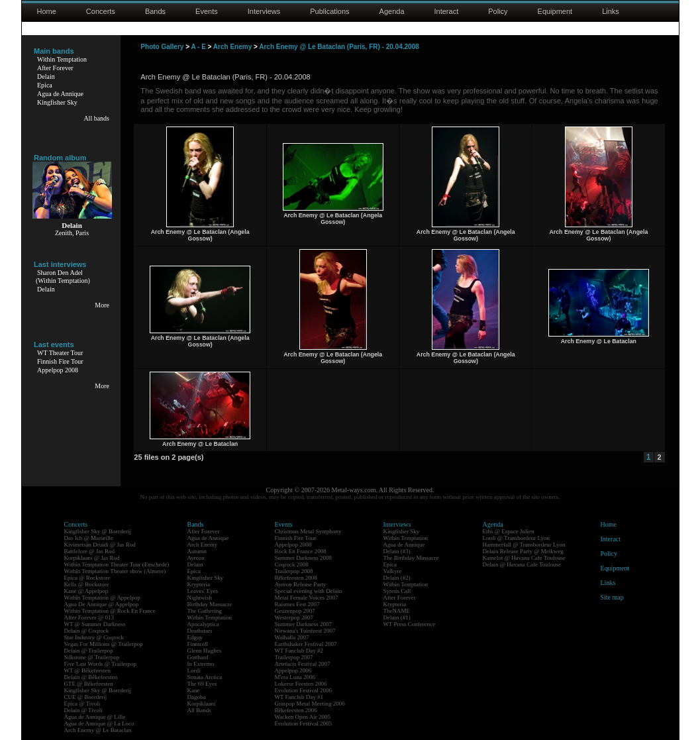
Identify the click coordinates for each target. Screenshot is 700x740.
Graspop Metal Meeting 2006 (310, 704)
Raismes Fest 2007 (297, 604)
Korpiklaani (202, 704)
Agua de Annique (60, 94)
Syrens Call (397, 591)
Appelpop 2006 (293, 670)
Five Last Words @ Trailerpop (100, 664)
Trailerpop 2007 (294, 657)
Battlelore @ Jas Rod (90, 551)
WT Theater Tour (60, 353)
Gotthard (198, 657)
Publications (329, 11)
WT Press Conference (410, 624)
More (102, 305)
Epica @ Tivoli (82, 704)
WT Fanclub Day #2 (299, 651)
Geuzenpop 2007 (295, 611)
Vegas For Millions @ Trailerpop (104, 644)
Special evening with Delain (309, 591)
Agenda (392, 11)
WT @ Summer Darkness (95, 624)
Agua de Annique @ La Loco (99, 723)
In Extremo (201, 664)
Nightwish (200, 598)
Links (611, 11)
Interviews (264, 11)
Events (207, 11)
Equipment (555, 11)
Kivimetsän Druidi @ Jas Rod (100, 545)
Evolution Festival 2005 (304, 723)
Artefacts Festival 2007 (303, 664)
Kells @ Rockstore (87, 584)
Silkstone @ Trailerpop (92, 657)
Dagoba (197, 697)
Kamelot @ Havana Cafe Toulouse (524, 558)
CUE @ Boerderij (86, 697)
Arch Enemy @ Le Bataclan (98, 730)
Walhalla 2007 (292, 637)
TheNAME (397, 611)
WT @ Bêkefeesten (88, 670)
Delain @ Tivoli (83, 710)
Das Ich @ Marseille (89, 538)
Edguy (195, 637)
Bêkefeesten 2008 (296, 578)
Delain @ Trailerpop (89, 651)
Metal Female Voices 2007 (307, 598)
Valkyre (393, 571)
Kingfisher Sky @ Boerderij (98, 531)
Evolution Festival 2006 (304, 690)
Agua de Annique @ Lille (95, 717)
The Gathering (205, 611)
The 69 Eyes (202, 684)
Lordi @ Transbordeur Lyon (517, 538)
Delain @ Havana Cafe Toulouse (522, 564)
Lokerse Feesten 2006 (301, 684)
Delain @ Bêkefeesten (91, 677)
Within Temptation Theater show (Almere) (115, 571)
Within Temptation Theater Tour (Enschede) (117, 564)
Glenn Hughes (205, 651)
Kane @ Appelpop (86, 591)
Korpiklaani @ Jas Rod (92, 558)
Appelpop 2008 (58, 370)
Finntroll (198, 644)
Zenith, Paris (72, 233)
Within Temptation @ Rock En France (110, 611)
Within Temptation (62, 59)
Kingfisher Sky (57, 102)
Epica (45, 85)
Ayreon (196, 558)
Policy (498, 11)
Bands (155, 11)
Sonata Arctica (205, 677)
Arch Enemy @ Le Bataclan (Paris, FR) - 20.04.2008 (339, 47)
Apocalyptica (203, 624)
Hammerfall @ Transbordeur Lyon (524, 545)
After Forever (55, 68)
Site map (612, 597)
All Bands (199, 710)
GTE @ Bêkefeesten (89, 684)
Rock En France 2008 (301, 551)
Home (47, 11)
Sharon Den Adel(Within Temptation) (63, 277)
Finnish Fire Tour (60, 361)
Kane (194, 690)
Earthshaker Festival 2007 (306, 644)
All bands (96, 118)
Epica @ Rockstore (87, 578)
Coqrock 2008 (292, 564)
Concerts (101, 11)
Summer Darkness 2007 (304, 624)
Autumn (197, 551)
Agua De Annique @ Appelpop (102, 604)
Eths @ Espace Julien (509, 531)
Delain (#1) (397, 617)
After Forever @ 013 (89, 617)
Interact (447, 11)
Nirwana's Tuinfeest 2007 (305, 631)
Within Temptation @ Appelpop (102, 598)
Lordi (194, 670)
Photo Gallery (162, 47)
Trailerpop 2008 (294, 571)
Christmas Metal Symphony (308, 531)
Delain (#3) (397, 551)
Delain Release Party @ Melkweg (523, 551)
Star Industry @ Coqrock (94, 637)
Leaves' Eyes (203, 591)
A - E (198, 47)
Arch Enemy (232, 47)
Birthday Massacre (210, 604)
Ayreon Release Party (301, 584)
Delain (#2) (397, 578)
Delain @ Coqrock (87, 631)
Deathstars (200, 631)
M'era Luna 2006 (295, 677)
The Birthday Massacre (411, 558)
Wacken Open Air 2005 (303, 717)
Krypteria (199, 584)
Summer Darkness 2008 (304, 558)
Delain (46, 77)
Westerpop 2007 (294, 617)
